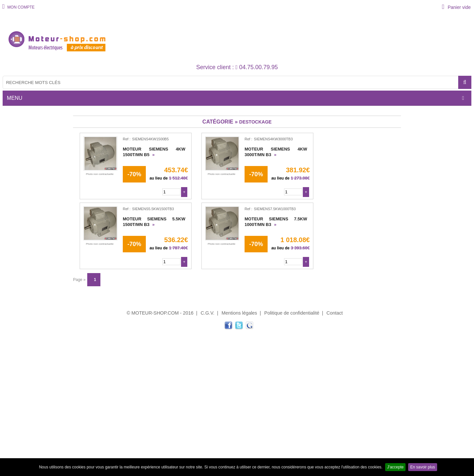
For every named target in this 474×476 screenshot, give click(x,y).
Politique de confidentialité (292, 313)
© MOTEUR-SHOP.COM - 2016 (160, 313)
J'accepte (395, 467)
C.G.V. (207, 313)
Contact (335, 313)
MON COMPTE (20, 7)
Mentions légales (239, 313)
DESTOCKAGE (256, 122)
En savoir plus (422, 467)
